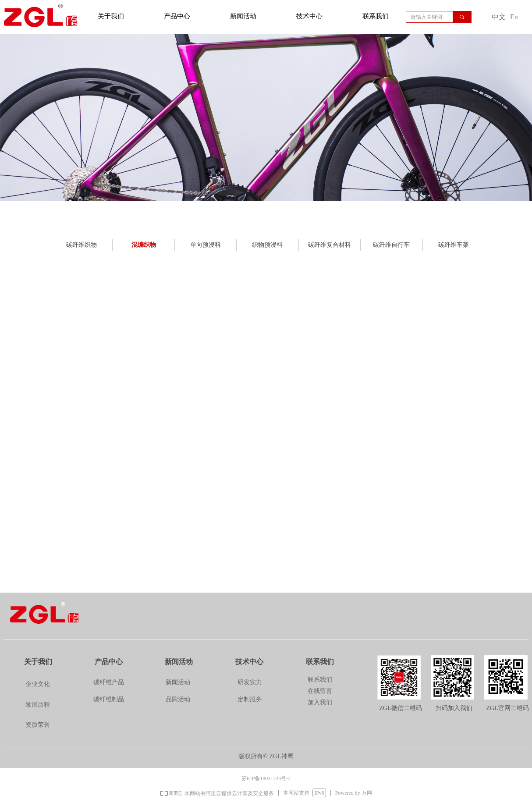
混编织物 (144, 245)
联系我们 (376, 16)
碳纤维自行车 (391, 245)
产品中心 (177, 16)
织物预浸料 (267, 245)
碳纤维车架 (454, 245)
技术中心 (309, 16)
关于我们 (111, 16)
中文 (499, 17)
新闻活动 (243, 16)
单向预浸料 (206, 245)
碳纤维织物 (82, 245)
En (514, 17)
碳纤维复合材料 (330, 245)
